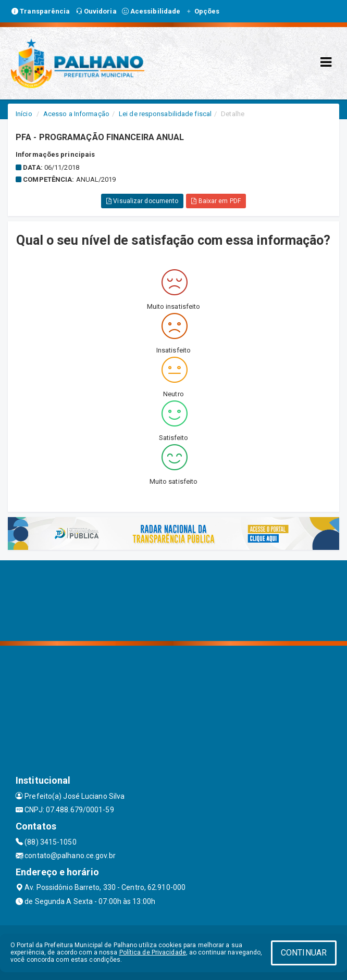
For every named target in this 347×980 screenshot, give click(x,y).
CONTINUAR (304, 953)
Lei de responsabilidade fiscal (165, 114)
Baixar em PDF (216, 201)
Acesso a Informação (76, 114)
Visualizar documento (142, 201)
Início (24, 114)
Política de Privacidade (153, 952)
